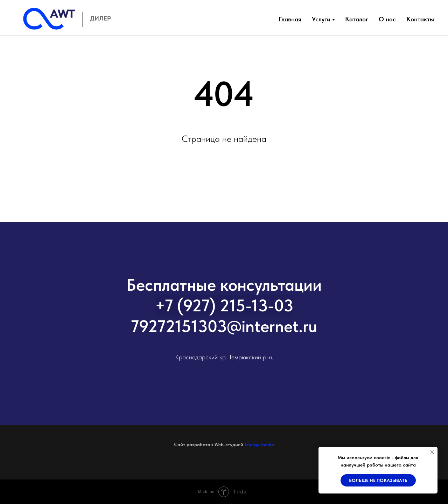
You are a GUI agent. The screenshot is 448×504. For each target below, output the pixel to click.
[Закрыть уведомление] (432, 452)
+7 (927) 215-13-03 (224, 305)
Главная (290, 19)
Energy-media (259, 444)
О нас (387, 19)
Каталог (357, 19)
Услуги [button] (321, 19)
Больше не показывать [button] (378, 480)
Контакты (420, 19)
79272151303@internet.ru (224, 326)
